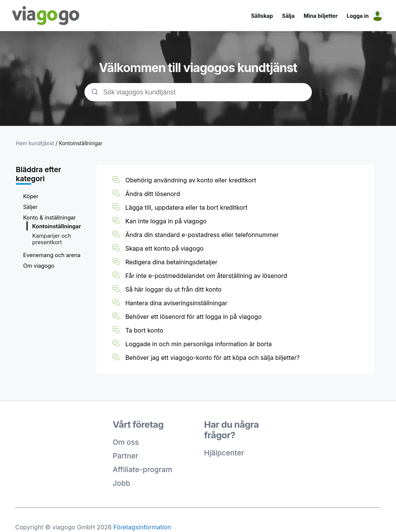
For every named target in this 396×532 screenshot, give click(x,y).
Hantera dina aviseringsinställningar (176, 303)
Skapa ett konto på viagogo (165, 248)
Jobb (121, 483)
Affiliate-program (142, 469)
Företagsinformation (142, 527)
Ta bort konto (144, 330)
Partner (125, 456)
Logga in (358, 16)
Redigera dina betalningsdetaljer (171, 262)
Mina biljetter (321, 16)
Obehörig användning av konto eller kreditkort (191, 180)
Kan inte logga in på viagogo (166, 221)
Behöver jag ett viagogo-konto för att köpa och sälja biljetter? (213, 358)
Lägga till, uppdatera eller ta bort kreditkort (186, 207)
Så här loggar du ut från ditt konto (174, 289)
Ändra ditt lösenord (153, 194)
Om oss (126, 442)
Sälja (288, 16)
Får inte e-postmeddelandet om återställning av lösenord (206, 276)
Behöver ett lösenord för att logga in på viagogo (194, 317)
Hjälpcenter (224, 453)
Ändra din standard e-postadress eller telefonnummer (202, 235)
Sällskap (262, 16)
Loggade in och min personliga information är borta (199, 344)
